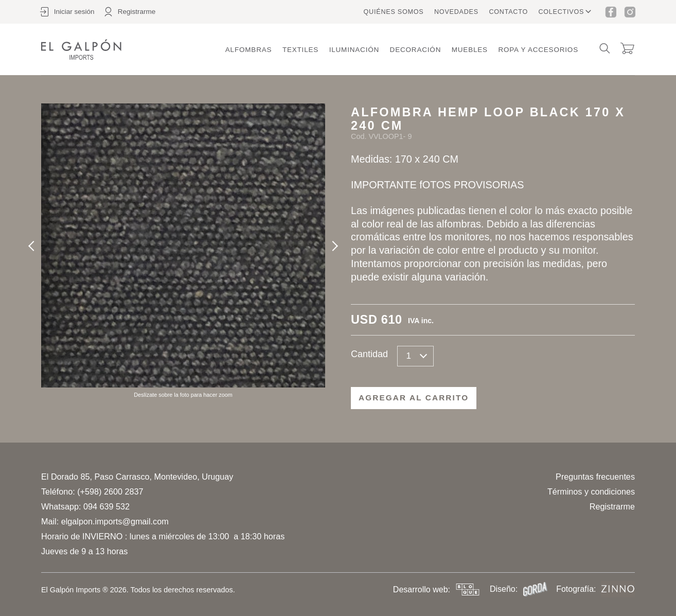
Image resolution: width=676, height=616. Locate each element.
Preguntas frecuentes (595, 477)
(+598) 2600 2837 (110, 491)
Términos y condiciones (591, 491)
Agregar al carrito (414, 398)
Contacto (508, 12)
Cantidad (369, 354)
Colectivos (561, 12)
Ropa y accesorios (538, 50)
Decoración (416, 50)
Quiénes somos (394, 12)
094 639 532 (106, 506)
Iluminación (354, 50)
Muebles (470, 50)
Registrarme (612, 506)
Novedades (456, 12)
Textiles (300, 50)
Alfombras (249, 50)
